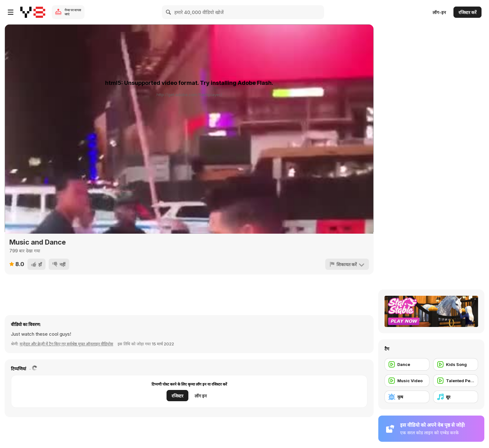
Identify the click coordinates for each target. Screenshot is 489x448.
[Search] (169, 12)
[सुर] (456, 397)
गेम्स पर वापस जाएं (73, 12)
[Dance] (407, 364)
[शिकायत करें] (347, 264)
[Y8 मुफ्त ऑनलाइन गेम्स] (33, 12)
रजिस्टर (177, 396)
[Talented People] (456, 381)
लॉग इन (201, 396)
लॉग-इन (439, 12)
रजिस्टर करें (467, 12)
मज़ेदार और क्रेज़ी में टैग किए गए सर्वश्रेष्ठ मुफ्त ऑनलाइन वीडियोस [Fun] (66, 344)
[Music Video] (407, 381)
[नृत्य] (407, 397)
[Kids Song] (456, 364)
